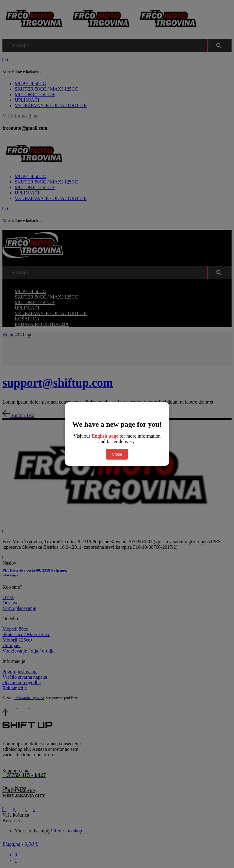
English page (105, 436)
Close (117, 454)
